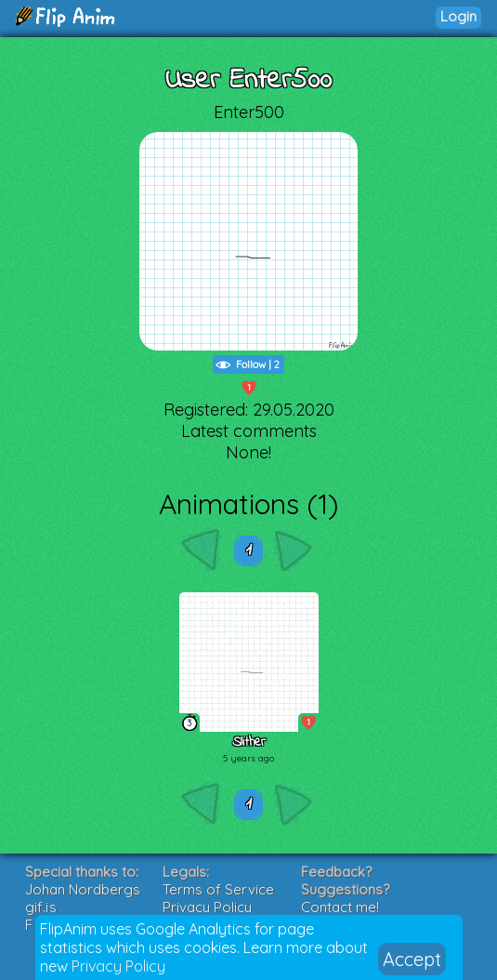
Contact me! (340, 907)
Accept (412, 959)
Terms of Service (218, 889)
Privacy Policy (118, 966)
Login (458, 16)
